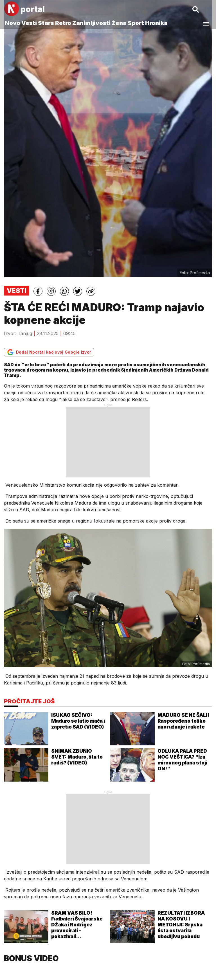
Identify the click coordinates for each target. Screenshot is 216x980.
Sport (136, 23)
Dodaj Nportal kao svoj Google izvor (49, 352)
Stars (46, 23)
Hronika (156, 23)
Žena (119, 23)
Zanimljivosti (91, 23)
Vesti (29, 23)
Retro (63, 23)
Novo (13, 23)
